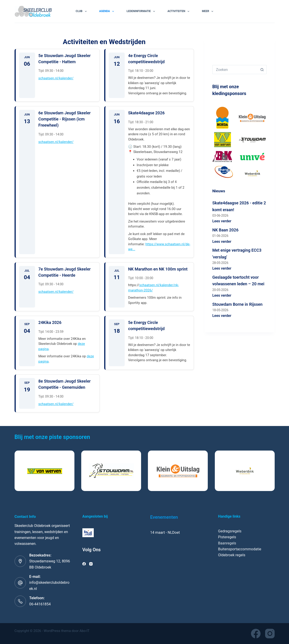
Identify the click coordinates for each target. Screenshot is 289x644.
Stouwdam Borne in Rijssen (237, 304)
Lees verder (222, 221)
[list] (145, 471)
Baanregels (227, 543)
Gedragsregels (230, 531)
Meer (208, 11)
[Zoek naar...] (235, 70)
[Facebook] (84, 564)
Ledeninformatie (142, 11)
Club (82, 11)
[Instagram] (91, 564)
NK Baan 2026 (225, 230)
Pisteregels (227, 537)
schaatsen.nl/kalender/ (56, 78)
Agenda (108, 11)
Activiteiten (179, 11)
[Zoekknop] (262, 70)
